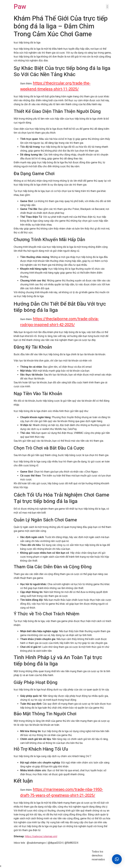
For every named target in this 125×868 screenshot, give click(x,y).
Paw (20, 7)
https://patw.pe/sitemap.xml (41, 836)
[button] (117, 859)
